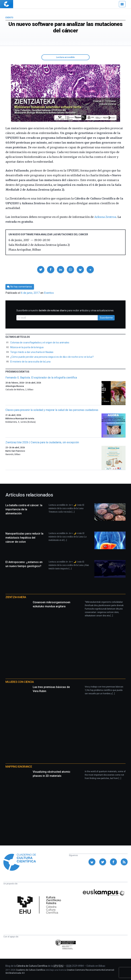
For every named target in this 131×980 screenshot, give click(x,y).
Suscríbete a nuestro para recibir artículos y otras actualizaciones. (65, 310)
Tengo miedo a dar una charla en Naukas (32, 352)
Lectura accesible (65, 57)
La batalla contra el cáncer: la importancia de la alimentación (24, 509)
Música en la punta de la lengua (27, 347)
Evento (9, 18)
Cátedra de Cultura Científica (32, 966)
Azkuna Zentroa (105, 217)
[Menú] (122, 4)
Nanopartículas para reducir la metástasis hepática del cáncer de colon (24, 538)
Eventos (49, 293)
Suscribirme (106, 318)
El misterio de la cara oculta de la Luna (30, 362)
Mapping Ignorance (19, 767)
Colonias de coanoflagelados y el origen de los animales (40, 343)
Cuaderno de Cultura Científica (30, 970)
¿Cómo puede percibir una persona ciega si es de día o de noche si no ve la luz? (52, 357)
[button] (41, 270)
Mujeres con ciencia (20, 682)
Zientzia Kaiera (16, 597)
